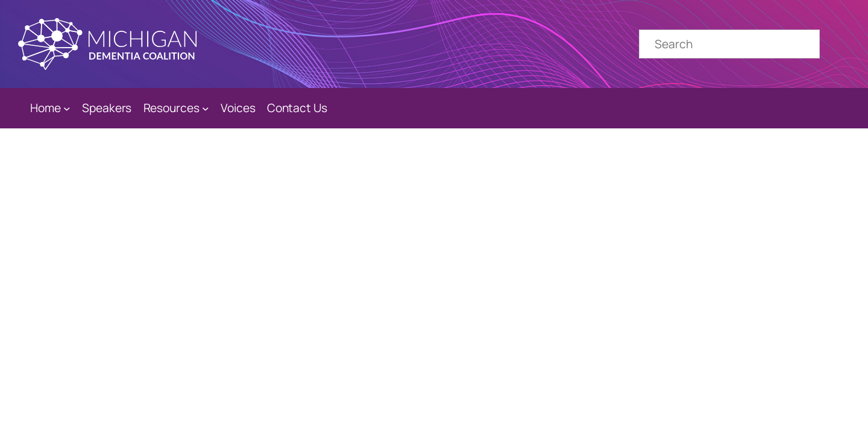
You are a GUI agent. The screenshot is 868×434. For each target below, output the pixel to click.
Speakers (107, 108)
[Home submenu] (67, 108)
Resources (171, 108)
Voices (238, 108)
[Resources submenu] (206, 108)
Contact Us (297, 108)
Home (46, 108)
